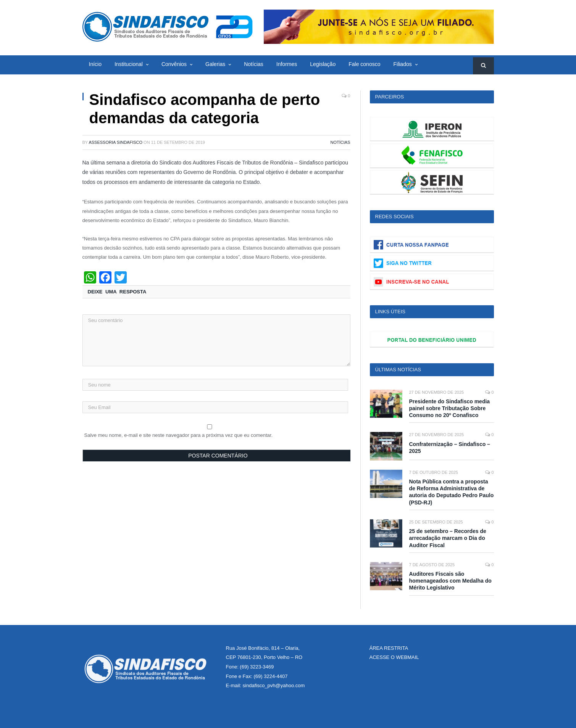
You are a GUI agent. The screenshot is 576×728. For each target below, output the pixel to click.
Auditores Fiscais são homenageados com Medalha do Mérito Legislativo (450, 581)
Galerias (215, 64)
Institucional (129, 64)
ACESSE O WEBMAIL (394, 657)
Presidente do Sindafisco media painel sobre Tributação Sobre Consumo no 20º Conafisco (450, 408)
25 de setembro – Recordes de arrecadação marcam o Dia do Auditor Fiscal (448, 538)
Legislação (323, 64)
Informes (287, 64)
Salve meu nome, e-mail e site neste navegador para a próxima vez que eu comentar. (179, 435)
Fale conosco (364, 64)
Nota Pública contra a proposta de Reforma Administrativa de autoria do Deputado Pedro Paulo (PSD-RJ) (452, 492)
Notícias (254, 64)
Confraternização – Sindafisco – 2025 (450, 448)
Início (95, 64)
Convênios (174, 64)
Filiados (402, 64)
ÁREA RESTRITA (389, 648)
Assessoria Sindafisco (115, 142)
